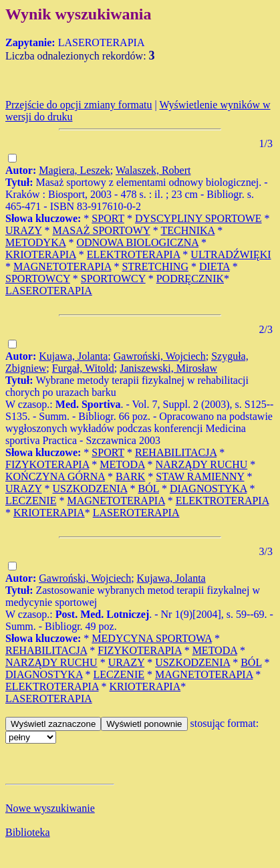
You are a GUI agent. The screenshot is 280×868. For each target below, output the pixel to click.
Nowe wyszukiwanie (50, 808)
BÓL (149, 489)
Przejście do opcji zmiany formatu (79, 105)
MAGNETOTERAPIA (62, 266)
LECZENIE (31, 501)
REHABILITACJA (176, 452)
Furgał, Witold (83, 368)
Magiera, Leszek (75, 170)
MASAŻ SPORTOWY (102, 230)
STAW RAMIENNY (200, 476)
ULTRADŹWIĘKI (231, 254)
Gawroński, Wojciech (160, 356)
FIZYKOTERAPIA (47, 464)
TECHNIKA (187, 230)
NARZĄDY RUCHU (202, 464)
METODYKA (35, 242)
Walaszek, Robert (153, 170)
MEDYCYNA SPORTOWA (152, 638)
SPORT (108, 218)
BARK (130, 476)
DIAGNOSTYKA (208, 489)
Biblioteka (28, 832)
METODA (122, 464)
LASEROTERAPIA (49, 291)
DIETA (215, 266)
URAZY (24, 230)
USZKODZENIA (90, 489)
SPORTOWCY (38, 279)
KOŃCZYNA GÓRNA (55, 476)
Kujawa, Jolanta (73, 356)
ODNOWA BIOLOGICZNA (137, 242)
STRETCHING (155, 266)
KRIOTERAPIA (41, 254)
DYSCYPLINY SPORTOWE (198, 218)
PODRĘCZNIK (190, 279)
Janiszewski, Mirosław (168, 368)
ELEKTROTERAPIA (134, 254)
